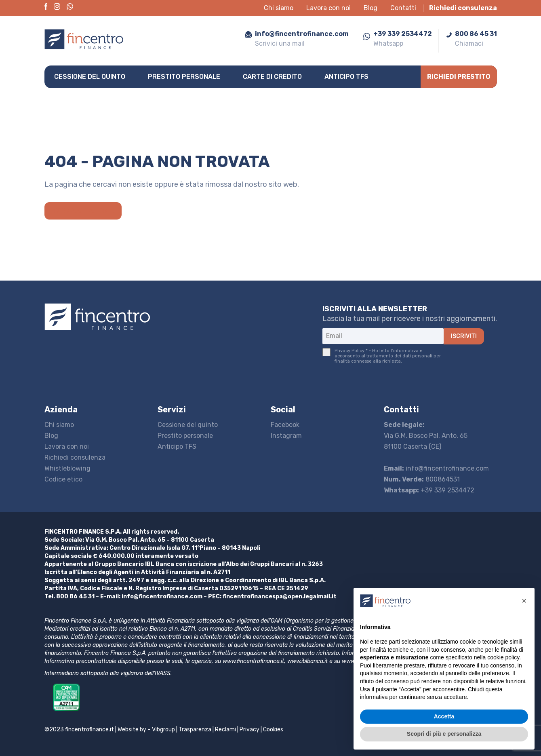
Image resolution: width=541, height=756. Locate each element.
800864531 (422, 479)
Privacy (249, 730)
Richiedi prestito (459, 77)
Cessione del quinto (90, 77)
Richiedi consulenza (463, 8)
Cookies (273, 730)
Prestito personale (184, 77)
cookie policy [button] (503, 657)
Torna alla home (83, 211)
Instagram (286, 436)
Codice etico (63, 479)
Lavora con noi (328, 8)
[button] (524, 601)
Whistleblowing (67, 468)
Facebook (285, 425)
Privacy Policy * (351, 351)
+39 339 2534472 (429, 490)
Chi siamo (279, 8)
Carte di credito (272, 77)
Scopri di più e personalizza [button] (444, 734)
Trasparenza (195, 730)
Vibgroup (163, 730)
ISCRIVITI (464, 336)
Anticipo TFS (346, 77)
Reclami (225, 730)
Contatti (403, 8)
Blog (370, 8)
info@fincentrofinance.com (436, 468)
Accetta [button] (444, 716)
